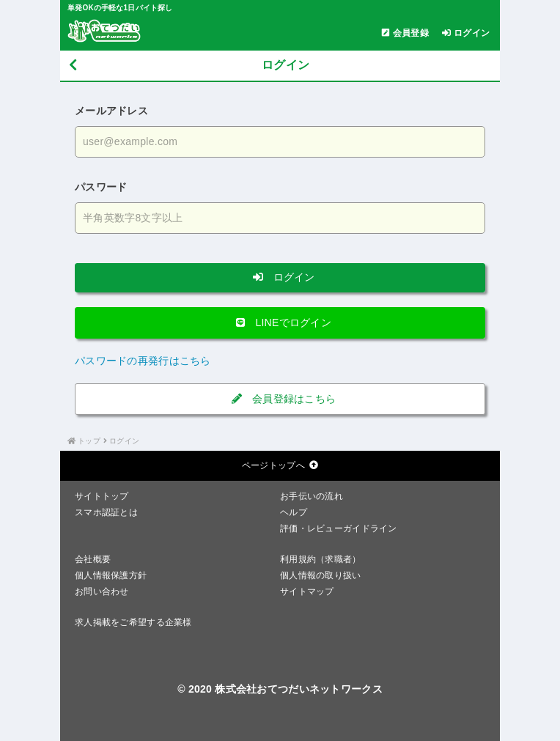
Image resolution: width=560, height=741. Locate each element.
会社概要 (93, 559)
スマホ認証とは (106, 512)
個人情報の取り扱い (321, 575)
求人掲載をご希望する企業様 (133, 622)
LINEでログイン (280, 322)
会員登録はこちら (280, 399)
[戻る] (73, 66)
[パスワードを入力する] (280, 218)
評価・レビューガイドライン (339, 528)
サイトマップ (307, 591)
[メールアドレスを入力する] (280, 142)
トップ (89, 441)
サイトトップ (102, 496)
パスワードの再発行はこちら (143, 361)
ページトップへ (280, 465)
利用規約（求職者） (321, 559)
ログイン (280, 277)
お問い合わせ (102, 591)
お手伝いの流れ (312, 496)
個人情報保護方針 (111, 575)
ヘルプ (294, 512)
